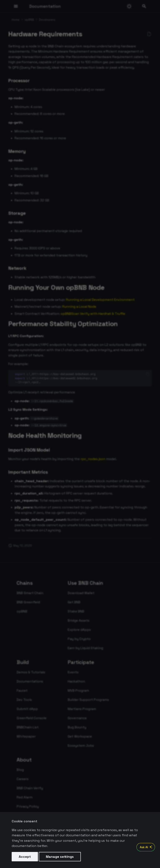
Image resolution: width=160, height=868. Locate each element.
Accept (25, 857)
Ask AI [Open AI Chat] (147, 847)
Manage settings (60, 857)
